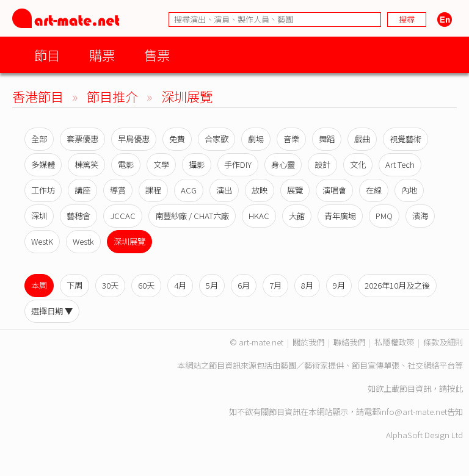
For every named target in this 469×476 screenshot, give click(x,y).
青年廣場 (340, 216)
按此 (455, 388)
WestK (42, 241)
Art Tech (400, 164)
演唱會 (334, 190)
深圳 (39, 216)
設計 (322, 164)
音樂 (291, 139)
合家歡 (216, 139)
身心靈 (283, 164)
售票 (157, 55)
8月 (307, 285)
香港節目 (38, 96)
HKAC (259, 216)
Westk (83, 241)
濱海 (420, 216)
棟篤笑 (86, 164)
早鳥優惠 (134, 139)
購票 (102, 55)
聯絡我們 (349, 342)
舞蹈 (327, 139)
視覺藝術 (405, 139)
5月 (212, 285)
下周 (75, 285)
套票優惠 (82, 139)
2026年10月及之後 (397, 285)
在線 (374, 190)
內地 (409, 190)
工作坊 (43, 190)
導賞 (118, 190)
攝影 (197, 164)
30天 (110, 285)
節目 (47, 55)
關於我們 (308, 342)
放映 (260, 190)
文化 (358, 164)
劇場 (256, 139)
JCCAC (123, 216)
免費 (177, 139)
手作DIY (238, 164)
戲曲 (362, 139)
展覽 (295, 190)
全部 (39, 139)
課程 (153, 190)
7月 (275, 285)
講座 (82, 190)
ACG (189, 190)
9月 (339, 285)
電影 (126, 164)
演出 (224, 190)
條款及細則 (443, 342)
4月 (180, 285)
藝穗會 (78, 216)
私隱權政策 (394, 342)
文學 (161, 164)
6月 (244, 285)
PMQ (384, 216)
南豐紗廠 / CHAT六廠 (192, 216)
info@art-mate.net (413, 412)
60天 (146, 285)
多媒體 (43, 164)
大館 (297, 216)
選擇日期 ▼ (52, 311)
